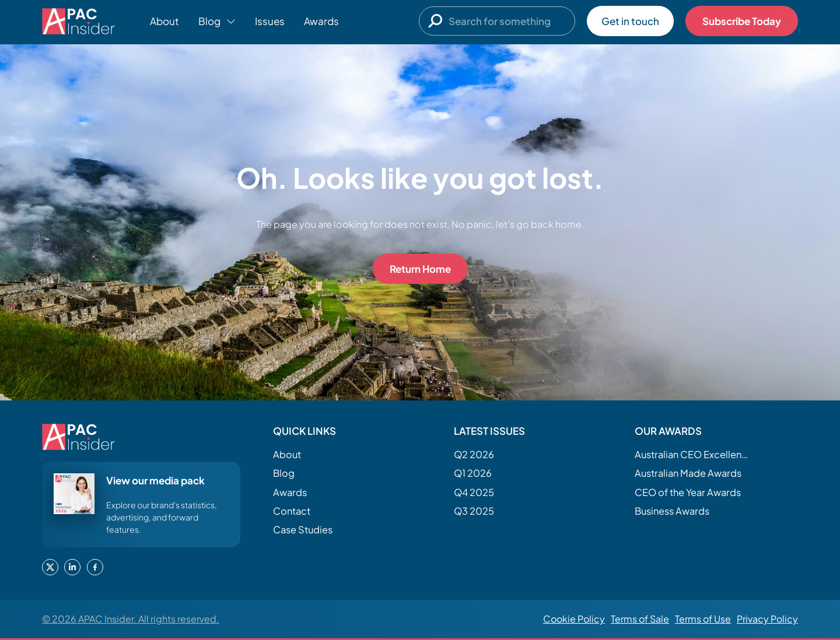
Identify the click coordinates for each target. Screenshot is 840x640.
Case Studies (303, 530)
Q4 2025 (474, 492)
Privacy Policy (767, 619)
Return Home (420, 269)
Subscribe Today (742, 21)
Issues (270, 21)
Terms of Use (703, 619)
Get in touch (630, 21)
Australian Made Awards (688, 473)
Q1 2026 (473, 473)
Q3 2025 (474, 511)
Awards (321, 21)
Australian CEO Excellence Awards (693, 454)
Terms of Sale (640, 619)
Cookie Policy (574, 619)
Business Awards (672, 511)
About (164, 21)
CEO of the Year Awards (688, 492)
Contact (292, 511)
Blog (284, 473)
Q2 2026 (474, 454)
